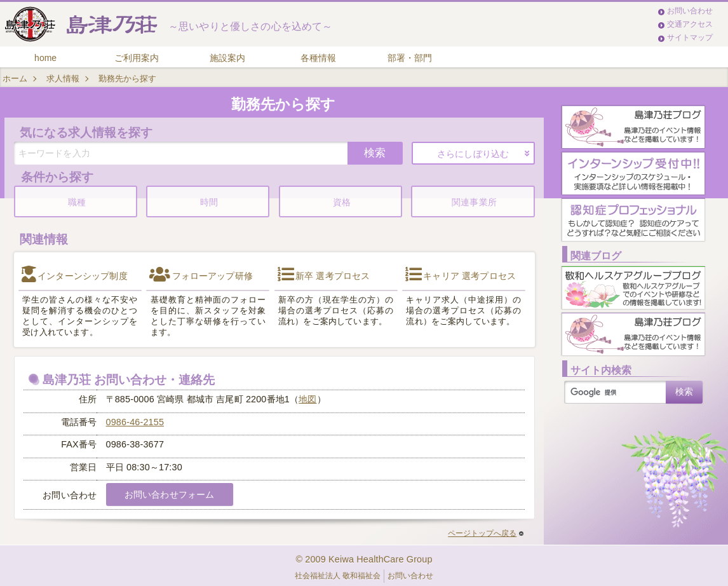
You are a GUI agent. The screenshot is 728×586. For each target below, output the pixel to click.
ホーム (15, 78)
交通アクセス (690, 24)
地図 (307, 399)
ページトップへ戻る (486, 533)
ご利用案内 (137, 58)
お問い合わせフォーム (169, 494)
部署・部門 (410, 58)
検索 (375, 153)
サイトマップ (690, 37)
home (45, 58)
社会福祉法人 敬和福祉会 (338, 576)
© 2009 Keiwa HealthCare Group (364, 559)
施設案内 (227, 58)
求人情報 (63, 78)
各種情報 (318, 58)
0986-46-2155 (135, 422)
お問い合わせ (690, 11)
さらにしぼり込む (473, 154)
